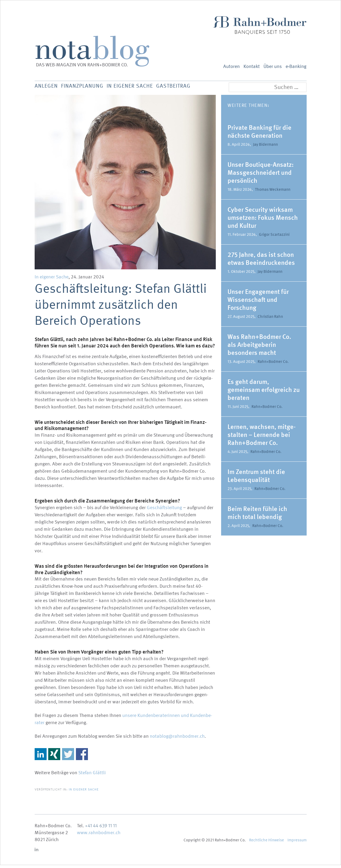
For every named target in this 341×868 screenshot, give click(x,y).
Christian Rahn (270, 319)
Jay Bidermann (265, 147)
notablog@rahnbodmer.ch (177, 739)
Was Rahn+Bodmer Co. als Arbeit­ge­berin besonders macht (259, 348)
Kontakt (252, 66)
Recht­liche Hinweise (267, 843)
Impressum (297, 843)
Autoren (232, 66)
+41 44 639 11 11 (101, 829)
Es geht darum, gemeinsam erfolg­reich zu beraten (264, 393)
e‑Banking (296, 66)
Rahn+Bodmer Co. (273, 364)
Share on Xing (54, 757)
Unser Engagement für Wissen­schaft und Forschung (258, 303)
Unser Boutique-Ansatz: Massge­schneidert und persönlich (261, 175)
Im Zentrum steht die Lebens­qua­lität (256, 479)
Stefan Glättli (92, 776)
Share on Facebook (82, 757)
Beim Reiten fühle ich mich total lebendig (257, 516)
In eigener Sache (143, 88)
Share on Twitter (68, 757)
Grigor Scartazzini (274, 237)
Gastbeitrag (194, 88)
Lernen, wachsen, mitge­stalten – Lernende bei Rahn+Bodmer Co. (262, 438)
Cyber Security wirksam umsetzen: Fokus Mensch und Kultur (263, 220)
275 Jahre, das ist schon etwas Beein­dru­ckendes (261, 261)
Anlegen (47, 88)
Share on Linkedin (41, 757)
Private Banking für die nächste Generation (259, 134)
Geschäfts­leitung (164, 511)
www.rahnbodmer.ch (99, 836)
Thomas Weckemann (273, 192)
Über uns (273, 66)
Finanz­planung (89, 88)
